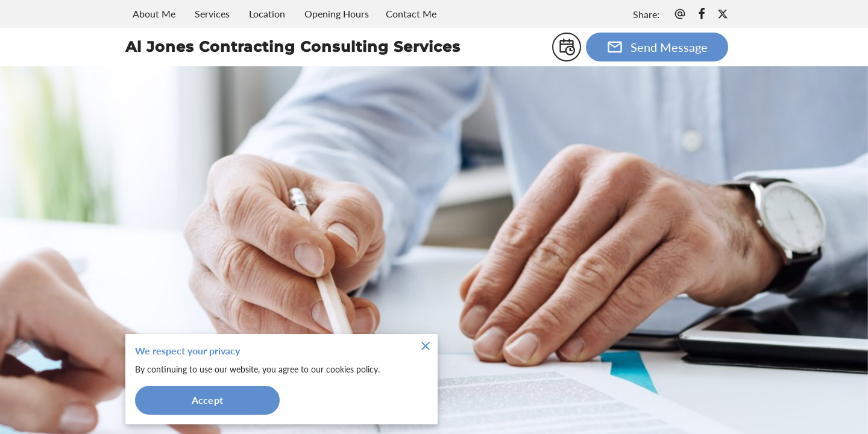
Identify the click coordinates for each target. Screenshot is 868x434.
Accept (207, 400)
